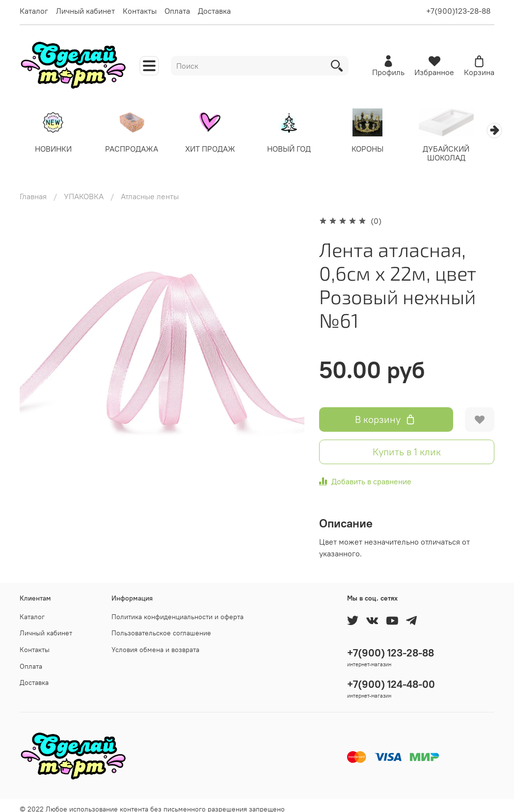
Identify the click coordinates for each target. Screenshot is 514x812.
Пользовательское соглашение (161, 625)
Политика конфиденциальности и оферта (177, 609)
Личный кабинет (85, 11)
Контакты (140, 11)
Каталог (34, 11)
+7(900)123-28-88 (458, 11)
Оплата (177, 11)
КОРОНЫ (379, 150)
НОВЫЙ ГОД (298, 150)
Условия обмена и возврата (155, 642)
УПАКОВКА (84, 188)
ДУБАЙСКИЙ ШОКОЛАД (460, 154)
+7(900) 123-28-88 (391, 645)
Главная (33, 188)
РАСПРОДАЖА (135, 150)
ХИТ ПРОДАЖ (216, 150)
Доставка (214, 11)
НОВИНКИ (54, 150)
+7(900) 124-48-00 (391, 676)
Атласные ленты (150, 188)
